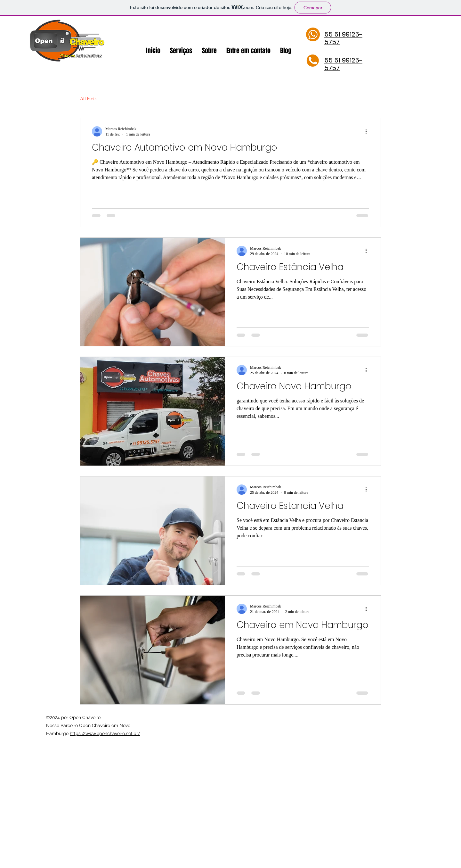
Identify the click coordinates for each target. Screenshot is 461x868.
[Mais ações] (368, 131)
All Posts (88, 99)
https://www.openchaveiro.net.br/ (105, 733)
